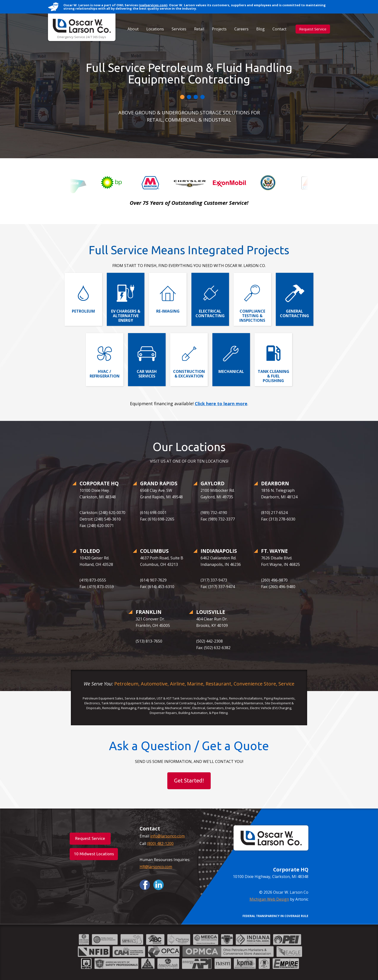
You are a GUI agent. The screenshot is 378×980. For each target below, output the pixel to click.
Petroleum (83, 311)
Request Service (313, 29)
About (133, 29)
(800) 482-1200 (160, 843)
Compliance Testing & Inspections (252, 316)
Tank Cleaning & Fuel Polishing (273, 376)
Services (179, 29)
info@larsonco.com (167, 836)
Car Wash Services (147, 374)
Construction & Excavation (189, 374)
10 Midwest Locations (94, 854)
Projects (219, 29)
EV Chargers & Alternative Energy (126, 316)
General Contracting (294, 313)
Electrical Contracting (210, 313)
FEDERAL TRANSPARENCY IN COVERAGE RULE (275, 916)
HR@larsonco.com (156, 867)
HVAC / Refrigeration (105, 374)
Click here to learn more (221, 404)
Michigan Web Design (269, 899)
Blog (260, 29)
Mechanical (231, 371)
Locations (155, 29)
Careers (241, 29)
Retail (199, 29)
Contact (279, 29)
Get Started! (189, 780)
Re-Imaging (168, 311)
